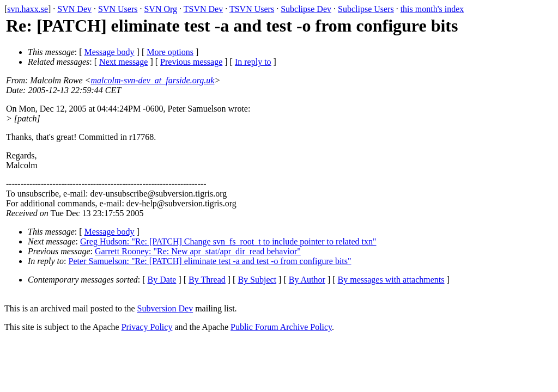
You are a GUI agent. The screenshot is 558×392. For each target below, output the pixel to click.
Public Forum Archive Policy (281, 327)
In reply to (253, 62)
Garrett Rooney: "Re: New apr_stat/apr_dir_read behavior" (198, 251)
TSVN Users (252, 9)
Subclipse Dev (306, 9)
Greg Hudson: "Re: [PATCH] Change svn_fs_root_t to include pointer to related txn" (228, 241)
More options (170, 52)
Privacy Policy (147, 327)
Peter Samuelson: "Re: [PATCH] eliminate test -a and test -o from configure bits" (210, 261)
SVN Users (118, 9)
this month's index (432, 9)
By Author (307, 280)
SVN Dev (74, 9)
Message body (110, 52)
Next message (123, 62)
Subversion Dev (165, 308)
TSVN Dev (203, 9)
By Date (162, 280)
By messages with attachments (391, 280)
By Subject (257, 280)
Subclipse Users (366, 9)
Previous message (191, 62)
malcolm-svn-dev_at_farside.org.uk (153, 80)
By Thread (207, 280)
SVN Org (160, 9)
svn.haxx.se (28, 9)
